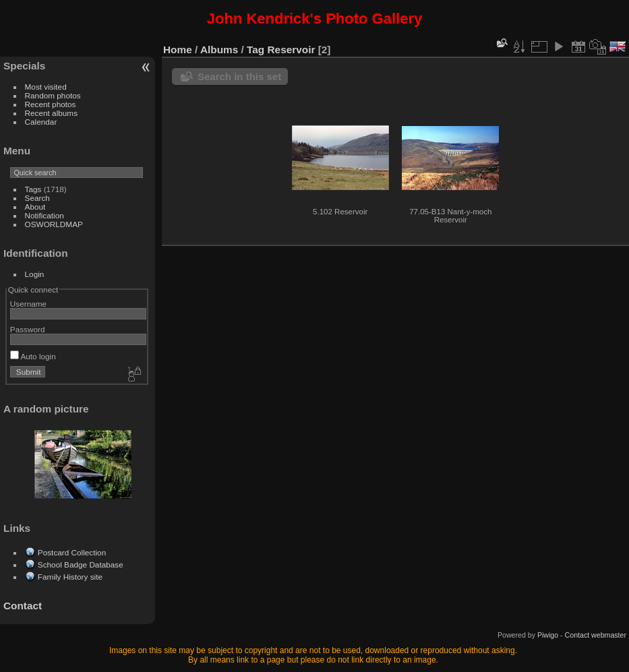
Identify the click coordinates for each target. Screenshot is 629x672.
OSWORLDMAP (54, 224)
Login (35, 274)
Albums (219, 50)
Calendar (41, 122)
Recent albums (51, 113)
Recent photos (51, 104)
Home (178, 50)
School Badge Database (81, 564)
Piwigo (548, 635)
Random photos (53, 95)
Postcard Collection (72, 552)
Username (28, 304)
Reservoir (292, 50)
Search (37, 198)
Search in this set (239, 77)
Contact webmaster (596, 635)
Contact (23, 606)
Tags (33, 189)
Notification (44, 215)
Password (28, 329)
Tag (256, 50)
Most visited (46, 87)
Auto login (33, 356)
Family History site (70, 577)
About (35, 207)
